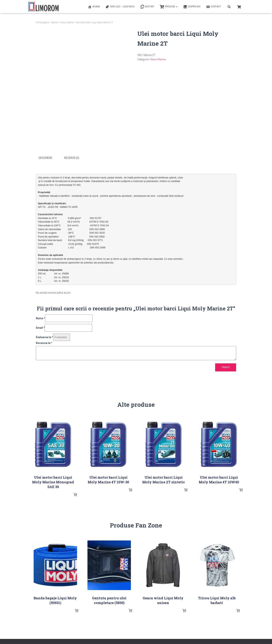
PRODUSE (169, 7)
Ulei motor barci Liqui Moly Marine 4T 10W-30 (108, 479)
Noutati (147, 7)
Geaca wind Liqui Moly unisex (163, 600)
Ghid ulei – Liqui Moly (120, 7)
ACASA (94, 7)
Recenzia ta (44, 343)
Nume (41, 318)
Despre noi (192, 7)
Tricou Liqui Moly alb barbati (217, 600)
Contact (214, 7)
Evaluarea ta (44, 337)
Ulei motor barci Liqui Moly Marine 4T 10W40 (219, 479)
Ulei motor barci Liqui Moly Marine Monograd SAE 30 (53, 482)
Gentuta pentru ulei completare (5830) (109, 600)
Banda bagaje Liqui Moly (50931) (55, 600)
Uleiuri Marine (67, 22)
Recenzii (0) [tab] (72, 158)
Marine (55, 22)
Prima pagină (42, 22)
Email (40, 328)
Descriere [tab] (46, 158)
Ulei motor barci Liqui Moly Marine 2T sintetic (164, 479)
